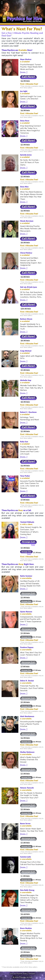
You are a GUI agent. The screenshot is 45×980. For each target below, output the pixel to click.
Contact (32, 974)
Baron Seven (25, 824)
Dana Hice (24, 187)
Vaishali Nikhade (27, 522)
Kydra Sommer (26, 576)
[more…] (24, 72)
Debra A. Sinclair (27, 681)
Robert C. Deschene (28, 412)
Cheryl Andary (26, 253)
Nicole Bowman (27, 221)
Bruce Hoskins (26, 929)
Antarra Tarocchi (27, 788)
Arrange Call (28, 542)
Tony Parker (25, 476)
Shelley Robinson (27, 752)
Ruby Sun (24, 442)
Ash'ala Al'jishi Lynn (29, 287)
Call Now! (28, 77)
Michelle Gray (26, 381)
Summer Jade (26, 857)
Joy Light (24, 92)
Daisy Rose (25, 121)
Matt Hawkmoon (27, 717)
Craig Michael (26, 351)
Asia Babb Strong (27, 890)
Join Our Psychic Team (18, 974)
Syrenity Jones (26, 155)
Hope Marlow (26, 60)
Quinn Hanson (26, 612)
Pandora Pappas (27, 648)
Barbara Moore (26, 319)
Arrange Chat (26, 552)
